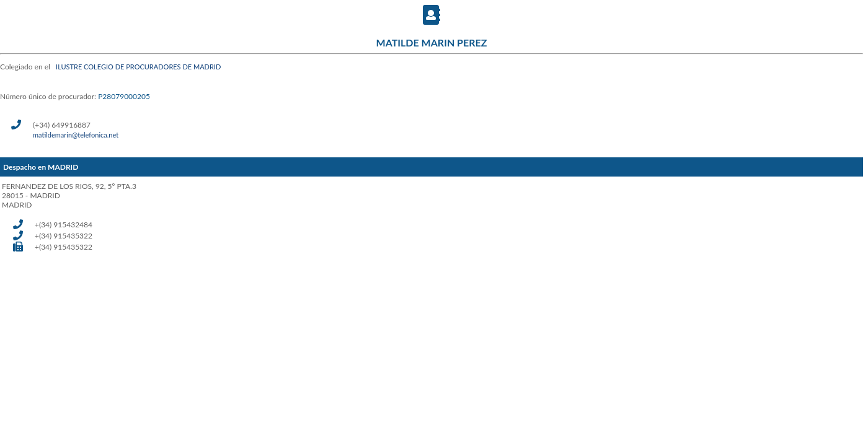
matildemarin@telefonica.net (76, 135)
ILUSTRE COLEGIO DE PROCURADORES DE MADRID (138, 67)
